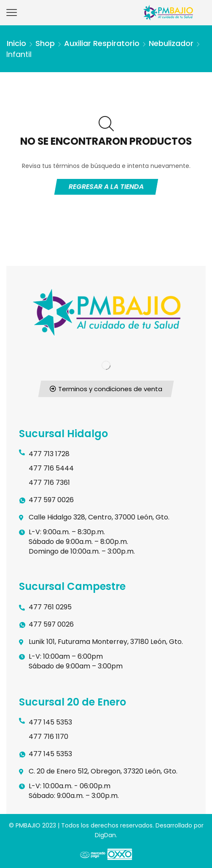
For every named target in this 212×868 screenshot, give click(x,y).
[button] (106, 389)
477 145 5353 (50, 722)
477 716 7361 (49, 483)
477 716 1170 (48, 737)
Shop (45, 43)
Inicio (16, 43)
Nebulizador (171, 43)
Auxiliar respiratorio (102, 43)
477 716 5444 (51, 468)
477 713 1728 (49, 454)
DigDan (105, 835)
